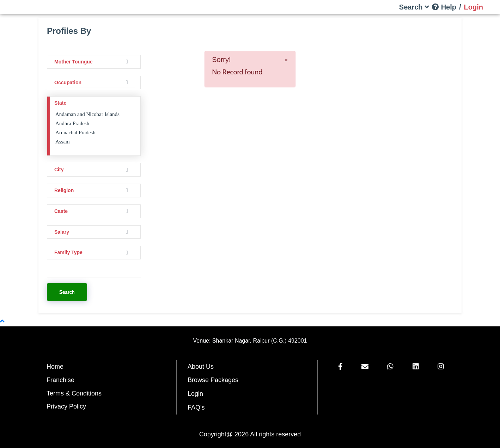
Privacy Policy (66, 406)
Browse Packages (213, 380)
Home (55, 367)
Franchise (60, 380)
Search (67, 292)
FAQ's (196, 407)
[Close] (286, 60)
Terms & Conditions (74, 393)
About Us (201, 367)
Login (195, 394)
